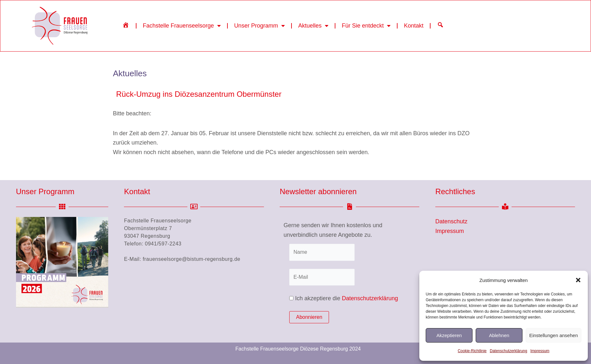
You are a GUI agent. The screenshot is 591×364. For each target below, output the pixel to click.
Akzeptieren (449, 335)
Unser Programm (259, 26)
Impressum (540, 351)
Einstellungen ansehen (554, 335)
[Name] (322, 252)
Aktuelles (313, 26)
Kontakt (414, 26)
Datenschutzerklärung (509, 351)
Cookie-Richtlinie (472, 351)
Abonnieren (309, 317)
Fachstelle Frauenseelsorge (182, 26)
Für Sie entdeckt (366, 26)
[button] (578, 280)
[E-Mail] (322, 277)
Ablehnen (499, 335)
